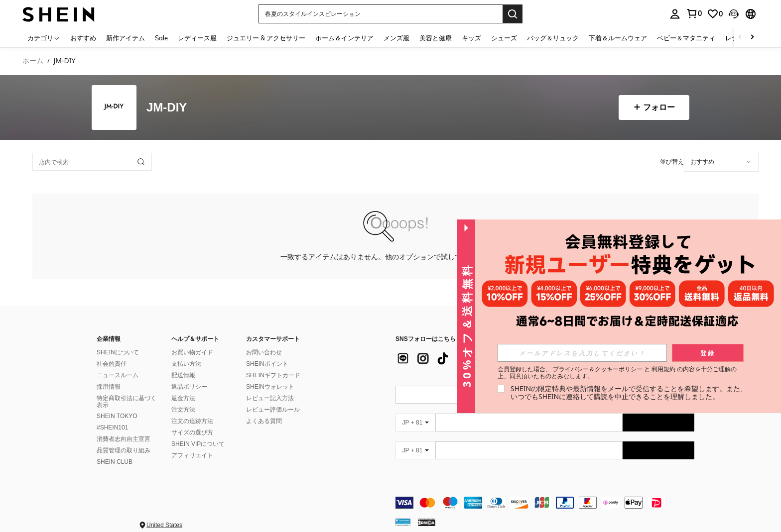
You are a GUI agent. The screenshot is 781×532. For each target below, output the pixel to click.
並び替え (672, 161)
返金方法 (183, 386)
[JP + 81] (415, 411)
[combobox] (721, 162)
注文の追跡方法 (192, 409)
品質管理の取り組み (124, 438)
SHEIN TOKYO (117, 404)
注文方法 (183, 398)
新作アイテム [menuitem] (126, 38)
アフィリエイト (192, 443)
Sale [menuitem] (161, 38)
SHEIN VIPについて (198, 432)
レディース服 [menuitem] (197, 38)
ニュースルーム (118, 363)
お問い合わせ (264, 340)
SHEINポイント (267, 352)
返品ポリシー (189, 375)
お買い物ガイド (192, 340)
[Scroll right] (752, 38)
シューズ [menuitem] (504, 38)
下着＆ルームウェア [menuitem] (618, 38)
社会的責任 (112, 352)
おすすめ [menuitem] (83, 38)
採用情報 (109, 375)
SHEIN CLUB (115, 450)
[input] (582, 353)
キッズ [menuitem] (471, 38)
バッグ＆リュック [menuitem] (553, 38)
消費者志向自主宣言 (124, 427)
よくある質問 (264, 409)
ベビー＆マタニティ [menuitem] (686, 38)
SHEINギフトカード (273, 363)
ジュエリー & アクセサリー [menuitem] (266, 38)
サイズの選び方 (192, 421)
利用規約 (663, 369)
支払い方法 (186, 352)
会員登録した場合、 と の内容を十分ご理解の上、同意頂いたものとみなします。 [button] (617, 373)
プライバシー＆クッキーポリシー (598, 369)
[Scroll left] (740, 38)
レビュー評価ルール (273, 398)
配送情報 (183, 363)
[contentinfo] (545, 491)
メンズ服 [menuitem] (396, 38)
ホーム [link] (33, 61)
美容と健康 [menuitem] (436, 38)
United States (164, 513)
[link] (715, 14)
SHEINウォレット (270, 375)
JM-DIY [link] (64, 61)
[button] (381, 14)
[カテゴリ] (44, 38)
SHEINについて (118, 340)
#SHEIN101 (112, 416)
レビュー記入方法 (270, 386)
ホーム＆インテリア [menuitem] (344, 38)
